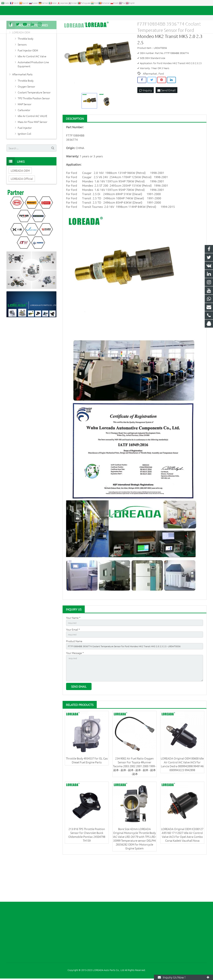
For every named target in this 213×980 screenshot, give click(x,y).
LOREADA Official (22, 212)
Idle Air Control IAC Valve (32, 89)
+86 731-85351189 (19, 10)
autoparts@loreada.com (49, 10)
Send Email (166, 123)
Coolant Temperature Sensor (34, 125)
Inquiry (146, 123)
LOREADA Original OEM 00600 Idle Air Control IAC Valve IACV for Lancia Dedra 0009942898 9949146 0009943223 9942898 (182, 805)
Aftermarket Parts (22, 107)
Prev (67, 89)
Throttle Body (26, 114)
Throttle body (26, 72)
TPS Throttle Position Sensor (34, 131)
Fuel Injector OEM (28, 83)
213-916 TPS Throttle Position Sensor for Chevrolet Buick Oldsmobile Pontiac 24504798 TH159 (87, 875)
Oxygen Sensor (26, 120)
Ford (161, 107)
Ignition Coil (24, 167)
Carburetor (24, 143)
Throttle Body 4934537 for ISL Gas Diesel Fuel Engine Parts (87, 801)
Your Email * (73, 664)
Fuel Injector (25, 161)
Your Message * (75, 689)
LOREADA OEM (21, 65)
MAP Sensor (25, 137)
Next (128, 89)
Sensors (22, 78)
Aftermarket (150, 107)
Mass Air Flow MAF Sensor (32, 155)
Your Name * (73, 651)
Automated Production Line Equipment (33, 97)
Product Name (74, 676)
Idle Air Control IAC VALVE (32, 149)
